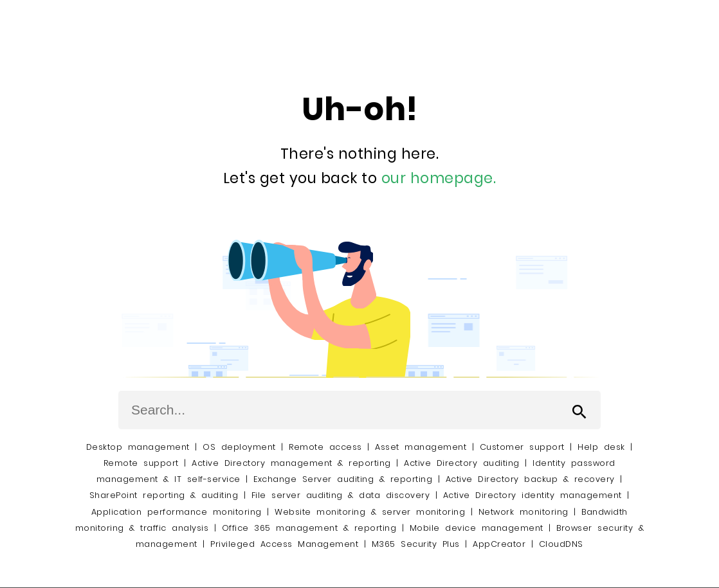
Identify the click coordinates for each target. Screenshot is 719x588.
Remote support (141, 463)
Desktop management (138, 447)
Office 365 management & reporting (309, 528)
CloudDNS (561, 544)
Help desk (601, 447)
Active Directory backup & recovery (530, 479)
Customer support (522, 447)
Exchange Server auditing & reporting (346, 479)
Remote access (325, 447)
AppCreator (499, 544)
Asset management (421, 447)
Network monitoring (523, 512)
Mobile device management (477, 528)
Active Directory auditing (462, 463)
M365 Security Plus (416, 544)
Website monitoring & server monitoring (370, 512)
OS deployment (239, 447)
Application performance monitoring (177, 512)
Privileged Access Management (284, 544)
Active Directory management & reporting (294, 463)
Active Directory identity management (532, 495)
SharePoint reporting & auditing (164, 495)
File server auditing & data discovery (341, 495)
